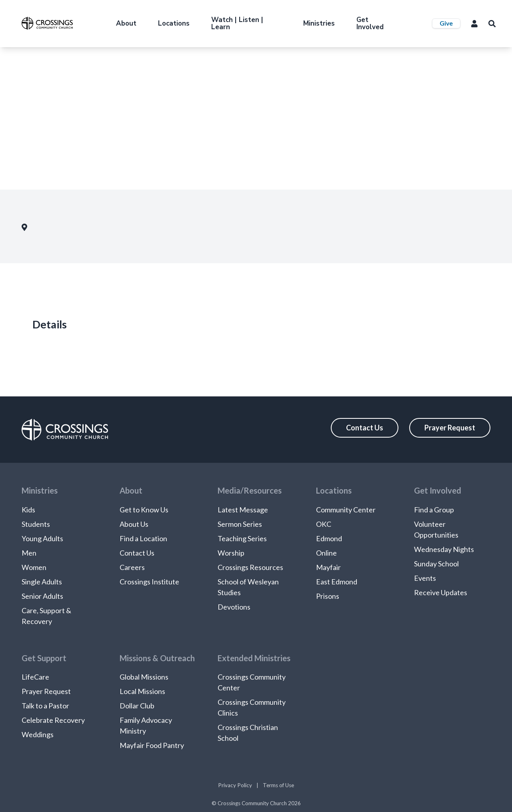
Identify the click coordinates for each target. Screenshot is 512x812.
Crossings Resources (250, 567)
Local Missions (142, 691)
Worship (231, 553)
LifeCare (35, 677)
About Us (134, 524)
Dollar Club (137, 706)
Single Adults (42, 582)
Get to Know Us (144, 510)
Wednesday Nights (444, 549)
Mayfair (328, 567)
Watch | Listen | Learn (237, 23)
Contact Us (365, 428)
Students (36, 524)
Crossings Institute (149, 582)
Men (29, 553)
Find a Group (434, 510)
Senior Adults (42, 596)
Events (425, 578)
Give (446, 23)
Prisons (328, 596)
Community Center (346, 510)
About (126, 23)
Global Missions (144, 677)
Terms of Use (278, 785)
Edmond (329, 538)
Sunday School (436, 564)
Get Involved (370, 23)
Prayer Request (450, 428)
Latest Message (243, 510)
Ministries (319, 23)
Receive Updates (441, 592)
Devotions (234, 607)
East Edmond (337, 582)
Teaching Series (242, 538)
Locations (174, 23)
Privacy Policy (235, 785)
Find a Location (143, 538)
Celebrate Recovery (53, 720)
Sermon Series (240, 524)
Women (34, 567)
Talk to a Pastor (45, 706)
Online (326, 553)
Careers (132, 567)
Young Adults (42, 538)
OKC (324, 524)
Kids (28, 510)
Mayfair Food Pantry (152, 745)
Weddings (38, 734)
